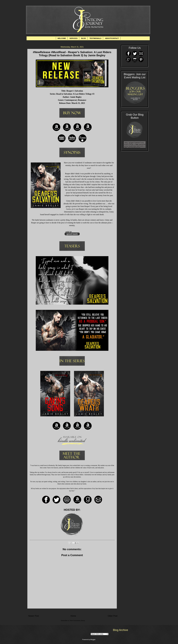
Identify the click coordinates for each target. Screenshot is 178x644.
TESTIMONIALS (95, 38)
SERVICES (74, 38)
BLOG (83, 38)
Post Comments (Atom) (77, 621)
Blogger (93, 640)
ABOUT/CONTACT (112, 38)
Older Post (113, 616)
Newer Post (34, 616)
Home (73, 616)
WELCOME (62, 38)
